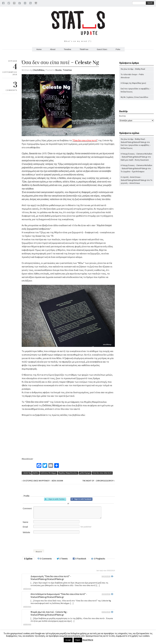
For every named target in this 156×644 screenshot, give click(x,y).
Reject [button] (78, 640)
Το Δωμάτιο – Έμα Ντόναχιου (133, 172)
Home (39, 49)
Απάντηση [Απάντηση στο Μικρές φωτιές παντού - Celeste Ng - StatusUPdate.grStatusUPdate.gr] (27, 624)
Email (25, 527)
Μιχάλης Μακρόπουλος (68, 473)
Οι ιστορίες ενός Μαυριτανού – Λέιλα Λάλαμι (43, 481)
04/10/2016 (106, 576)
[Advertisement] (137, 246)
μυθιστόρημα (85, 473)
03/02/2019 (106, 612)
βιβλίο (36, 473)
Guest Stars (102, 49)
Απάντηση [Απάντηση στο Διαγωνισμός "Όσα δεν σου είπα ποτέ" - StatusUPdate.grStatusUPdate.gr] (27, 589)
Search (150, 3)
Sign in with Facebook (81, 499)
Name (25, 522)
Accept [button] (68, 640)
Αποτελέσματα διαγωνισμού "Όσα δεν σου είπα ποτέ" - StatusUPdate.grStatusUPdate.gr (59, 595)
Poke (118, 49)
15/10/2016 (106, 594)
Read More (88, 640)
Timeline (68, 49)
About (53, 49)
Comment (27, 508)
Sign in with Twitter (55, 499)
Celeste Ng (27, 473)
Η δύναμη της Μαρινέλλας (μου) (133, 83)
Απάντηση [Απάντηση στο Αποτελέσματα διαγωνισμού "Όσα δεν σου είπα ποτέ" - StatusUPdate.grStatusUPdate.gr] (27, 607)
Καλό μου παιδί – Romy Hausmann (135, 160)
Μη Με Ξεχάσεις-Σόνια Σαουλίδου (134, 97)
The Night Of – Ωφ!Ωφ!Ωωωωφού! (98, 481)
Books (59, 70)
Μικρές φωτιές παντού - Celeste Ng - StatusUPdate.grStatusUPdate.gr (49, 613)
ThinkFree (84, 49)
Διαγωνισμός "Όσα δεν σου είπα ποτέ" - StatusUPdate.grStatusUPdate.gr (51, 578)
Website (26, 532)
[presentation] (44, 541)
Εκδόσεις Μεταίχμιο (48, 473)
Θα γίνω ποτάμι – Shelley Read (133, 69)
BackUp (123, 116)
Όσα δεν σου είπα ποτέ (102, 473)
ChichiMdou (39, 70)
